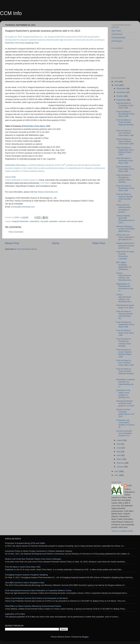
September (122, 100)
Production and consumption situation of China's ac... (125, 424)
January (120, 467)
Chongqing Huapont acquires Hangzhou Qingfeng (26, 575)
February (121, 463)
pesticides (53, 221)
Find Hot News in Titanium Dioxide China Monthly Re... (124, 198)
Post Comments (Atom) (27, 249)
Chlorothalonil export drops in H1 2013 (125, 306)
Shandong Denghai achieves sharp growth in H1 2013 (125, 403)
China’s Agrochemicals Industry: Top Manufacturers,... (125, 277)
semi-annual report (75, 221)
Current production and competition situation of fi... (124, 433)
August (120, 440)
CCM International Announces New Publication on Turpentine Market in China (38, 590)
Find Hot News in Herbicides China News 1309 (125, 160)
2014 (117, 81)
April (119, 455)
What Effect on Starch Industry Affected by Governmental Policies (33, 606)
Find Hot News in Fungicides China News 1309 (125, 105)
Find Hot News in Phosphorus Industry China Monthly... (124, 179)
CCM (129, 486)
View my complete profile (122, 531)
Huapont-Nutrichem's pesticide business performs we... (125, 245)
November (121, 92)
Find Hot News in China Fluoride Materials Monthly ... (125, 123)
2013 (117, 85)
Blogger (85, 637)
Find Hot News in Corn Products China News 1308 (125, 363)
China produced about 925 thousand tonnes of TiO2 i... (126, 219)
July (119, 444)
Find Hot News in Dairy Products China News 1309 (125, 141)
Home (56, 243)
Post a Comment (16, 232)
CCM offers (45, 183)
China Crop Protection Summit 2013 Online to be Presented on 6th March (36, 598)
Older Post (99, 243)
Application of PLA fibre (15, 614)
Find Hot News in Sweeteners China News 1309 (125, 188)
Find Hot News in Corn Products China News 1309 (125, 133)
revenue (62, 221)
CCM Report (117, 41)
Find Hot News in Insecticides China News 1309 (125, 169)
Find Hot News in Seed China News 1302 (23, 567)
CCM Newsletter (118, 38)
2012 (117, 471)
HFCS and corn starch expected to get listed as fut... (125, 237)
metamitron (35, 221)
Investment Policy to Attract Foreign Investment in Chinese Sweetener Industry (39, 551)
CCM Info (11, 13)
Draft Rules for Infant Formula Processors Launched (125, 255)
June (119, 448)
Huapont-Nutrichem (20, 221)
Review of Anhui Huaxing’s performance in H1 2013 (125, 413)
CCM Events (117, 34)
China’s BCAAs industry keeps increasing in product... (124, 208)
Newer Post (12, 243)
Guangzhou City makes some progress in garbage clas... (124, 394)
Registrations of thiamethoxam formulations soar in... (125, 287)
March (120, 459)
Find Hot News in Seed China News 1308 (125, 333)
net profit (44, 221)
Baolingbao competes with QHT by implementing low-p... (126, 383)
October (120, 96)
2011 (117, 475)
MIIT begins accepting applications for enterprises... (124, 266)
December (121, 89)
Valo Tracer (116, 31)
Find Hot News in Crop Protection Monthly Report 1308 (124, 353)
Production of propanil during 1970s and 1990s (25, 543)
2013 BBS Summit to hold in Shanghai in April (25, 583)
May (119, 452)
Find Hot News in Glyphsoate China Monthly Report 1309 (125, 151)
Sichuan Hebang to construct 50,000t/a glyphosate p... (126, 229)
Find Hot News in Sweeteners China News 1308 (125, 324)
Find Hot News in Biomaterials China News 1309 (125, 114)
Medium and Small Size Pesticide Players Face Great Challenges (33, 559)
